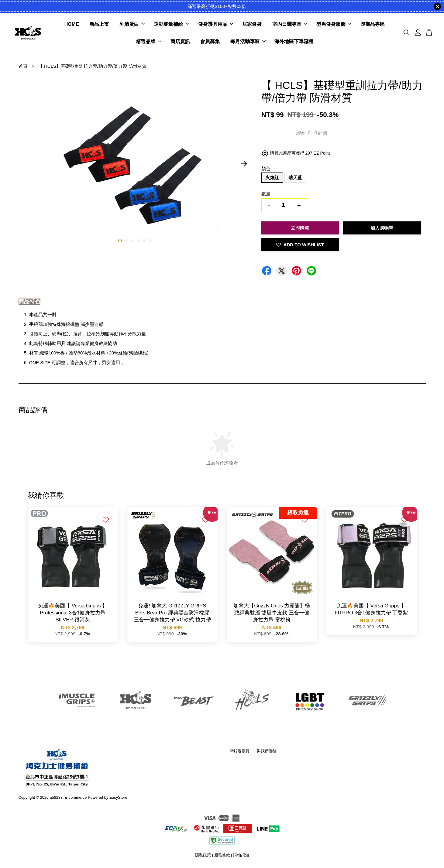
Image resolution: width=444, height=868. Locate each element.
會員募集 (210, 42)
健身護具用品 (216, 24)
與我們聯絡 (267, 751)
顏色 (266, 169)
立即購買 (300, 228)
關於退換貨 (240, 751)
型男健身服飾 (334, 24)
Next (244, 164)
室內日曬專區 (290, 24)
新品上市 (99, 24)
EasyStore (118, 798)
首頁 (23, 67)
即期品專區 (373, 24)
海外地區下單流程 (294, 42)
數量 (266, 194)
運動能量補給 (171, 24)
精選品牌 (149, 42)
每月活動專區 (248, 42)
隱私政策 (203, 856)
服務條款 (222, 856)
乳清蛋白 (132, 24)
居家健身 (252, 24)
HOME (72, 24)
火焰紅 (272, 178)
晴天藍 (295, 178)
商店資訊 (180, 42)
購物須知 (241, 856)
